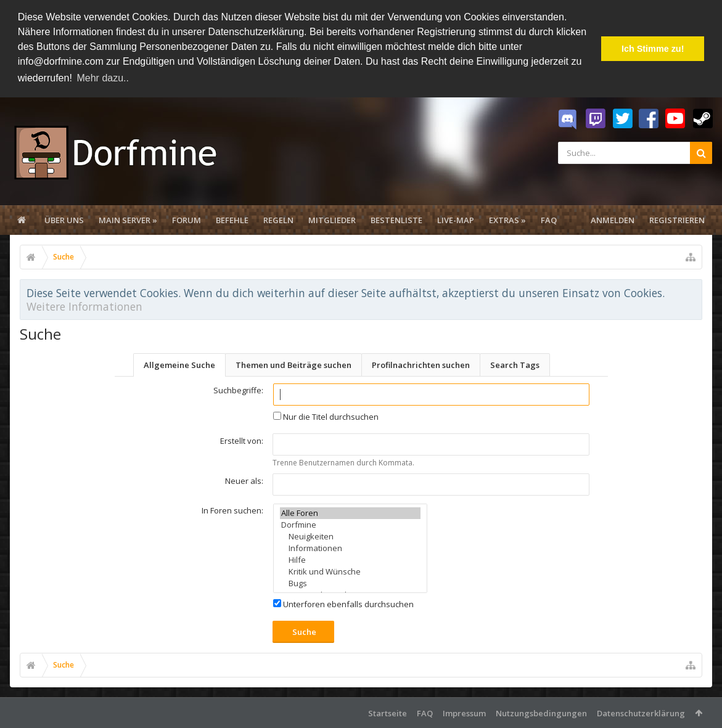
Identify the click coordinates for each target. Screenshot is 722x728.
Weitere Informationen (84, 305)
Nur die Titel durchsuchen (326, 415)
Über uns (64, 219)
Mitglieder (332, 219)
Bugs (350, 582)
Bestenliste (396, 219)
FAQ (549, 219)
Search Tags (515, 364)
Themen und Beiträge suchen (293, 364)
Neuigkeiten (350, 535)
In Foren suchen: (232, 509)
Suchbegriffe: (238, 389)
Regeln (278, 219)
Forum (187, 219)
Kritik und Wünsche (350, 571)
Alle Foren (350, 512)
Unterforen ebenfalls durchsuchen (343, 603)
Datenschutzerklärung (641, 712)
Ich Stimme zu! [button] (653, 49)
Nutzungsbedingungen (541, 712)
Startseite (388, 712)
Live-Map (456, 219)
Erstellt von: (242, 440)
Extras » (507, 219)
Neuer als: (244, 480)
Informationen (350, 547)
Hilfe (350, 559)
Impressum (464, 712)
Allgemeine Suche (179, 364)
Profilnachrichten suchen (421, 364)
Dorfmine (350, 524)
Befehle (232, 219)
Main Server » (128, 219)
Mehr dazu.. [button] (102, 78)
